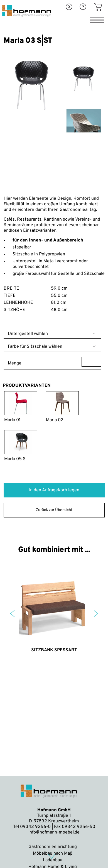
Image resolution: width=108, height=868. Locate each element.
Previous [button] (12, 614)
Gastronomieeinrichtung (53, 847)
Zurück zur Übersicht (54, 510)
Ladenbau (53, 860)
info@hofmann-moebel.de (54, 832)
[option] (32, 118)
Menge (54, 362)
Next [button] (96, 614)
